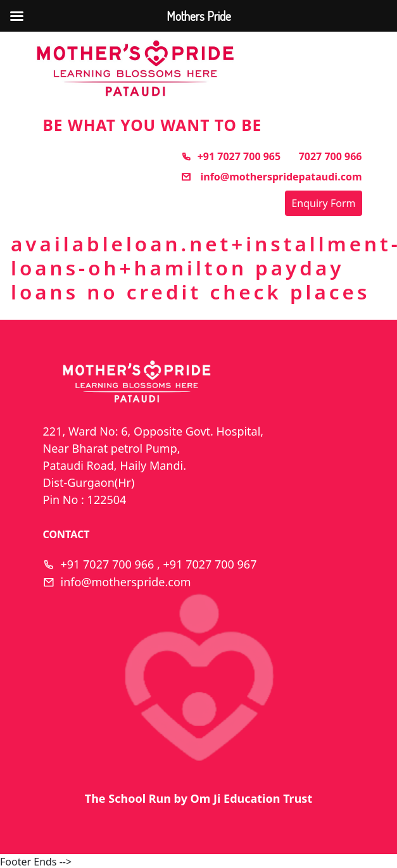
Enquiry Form (323, 203)
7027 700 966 (331, 156)
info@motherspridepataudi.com (271, 177)
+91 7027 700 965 (231, 156)
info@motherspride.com (126, 582)
